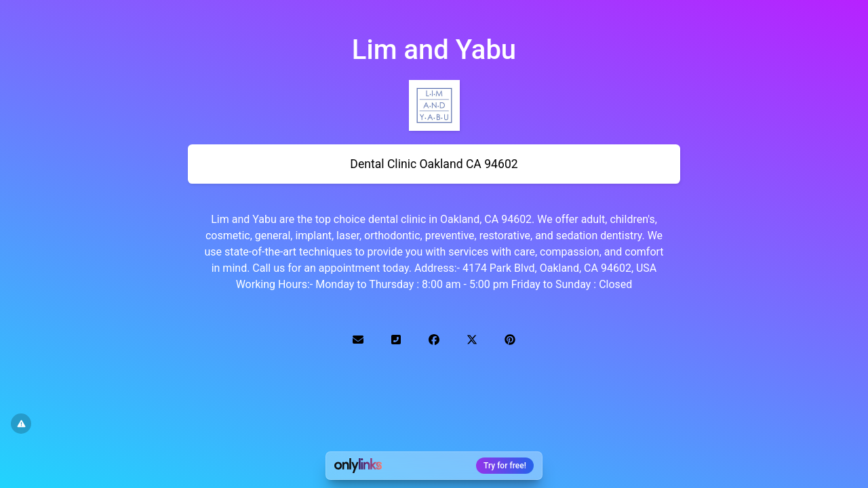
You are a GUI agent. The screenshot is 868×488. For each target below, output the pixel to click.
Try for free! (505, 466)
